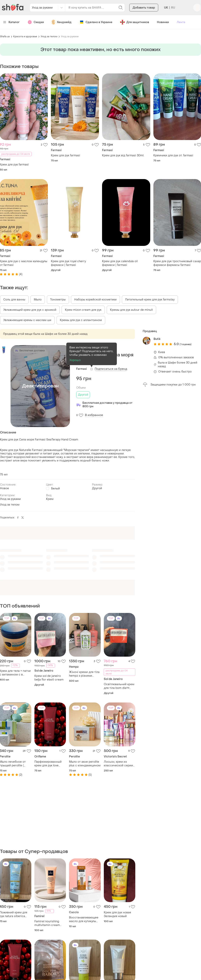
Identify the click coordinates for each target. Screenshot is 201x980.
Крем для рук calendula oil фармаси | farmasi (120, 263)
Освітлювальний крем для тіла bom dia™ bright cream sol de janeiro (119, 686)
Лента (181, 22)
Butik (157, 339)
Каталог (11, 22)
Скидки (36, 22)
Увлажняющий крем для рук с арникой (30, 310)
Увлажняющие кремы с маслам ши (27, 320)
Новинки (163, 22)
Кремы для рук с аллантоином (81, 320)
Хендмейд (62, 22)
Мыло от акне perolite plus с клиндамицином (85, 764)
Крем (50, 499)
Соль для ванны (14, 300)
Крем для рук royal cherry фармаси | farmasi (68, 263)
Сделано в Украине (96, 22)
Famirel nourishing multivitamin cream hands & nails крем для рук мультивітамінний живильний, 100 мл (50, 923)
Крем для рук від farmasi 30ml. (123, 155)
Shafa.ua (5, 37)
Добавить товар (144, 8)
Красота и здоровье (25, 37)
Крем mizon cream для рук (83, 310)
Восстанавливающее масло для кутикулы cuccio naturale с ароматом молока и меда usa (84, 919)
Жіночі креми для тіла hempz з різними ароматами (84, 674)
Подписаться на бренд (111, 369)
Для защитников (135, 22)
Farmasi (82, 369)
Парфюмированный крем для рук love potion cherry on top (48, 764)
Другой (83, 395)
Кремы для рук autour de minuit (131, 310)
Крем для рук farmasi (66, 155)
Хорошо (75, 360)
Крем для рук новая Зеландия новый (117, 914)
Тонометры (58, 300)
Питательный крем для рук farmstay (150, 300)
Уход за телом (49, 37)
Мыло (38, 300)
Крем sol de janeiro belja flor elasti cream (49, 678)
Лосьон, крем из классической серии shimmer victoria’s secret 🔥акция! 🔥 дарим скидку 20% (118, 764)
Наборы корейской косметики (95, 300)
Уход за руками (70, 37)
